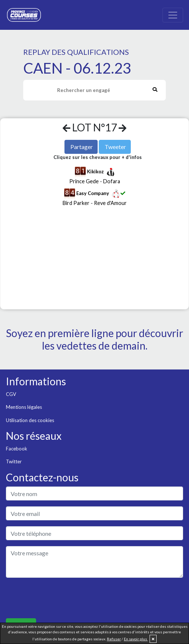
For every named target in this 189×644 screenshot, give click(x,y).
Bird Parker (76, 203)
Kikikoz (95, 171)
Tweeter (115, 147)
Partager (82, 147)
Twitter (14, 461)
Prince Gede (84, 181)
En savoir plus (136, 639)
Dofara (112, 181)
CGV (11, 394)
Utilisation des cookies (30, 420)
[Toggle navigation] (173, 15)
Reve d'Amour (110, 203)
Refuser (114, 639)
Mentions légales (24, 407)
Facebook (17, 449)
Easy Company (93, 193)
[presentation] (62, 598)
